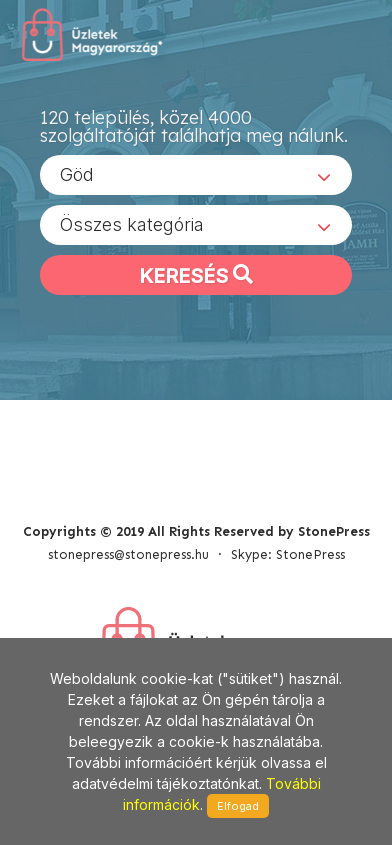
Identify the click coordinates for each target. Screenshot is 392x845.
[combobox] (196, 175)
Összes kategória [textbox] (132, 224)
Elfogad (238, 806)
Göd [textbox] (77, 174)
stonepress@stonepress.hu (128, 554)
